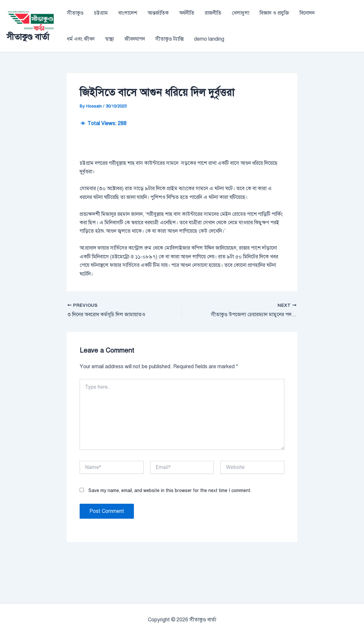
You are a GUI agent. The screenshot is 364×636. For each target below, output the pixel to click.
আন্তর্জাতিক (158, 13)
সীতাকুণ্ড (75, 13)
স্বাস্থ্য (110, 39)
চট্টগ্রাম (101, 13)
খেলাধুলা (240, 13)
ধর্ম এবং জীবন (81, 39)
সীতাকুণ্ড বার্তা (28, 37)
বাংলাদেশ (128, 13)
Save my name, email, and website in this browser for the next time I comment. (170, 531)
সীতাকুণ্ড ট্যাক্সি (169, 39)
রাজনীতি (213, 13)
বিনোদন (307, 13)
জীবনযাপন (135, 39)
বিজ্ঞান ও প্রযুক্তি (274, 13)
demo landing (209, 39)
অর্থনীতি (187, 13)
